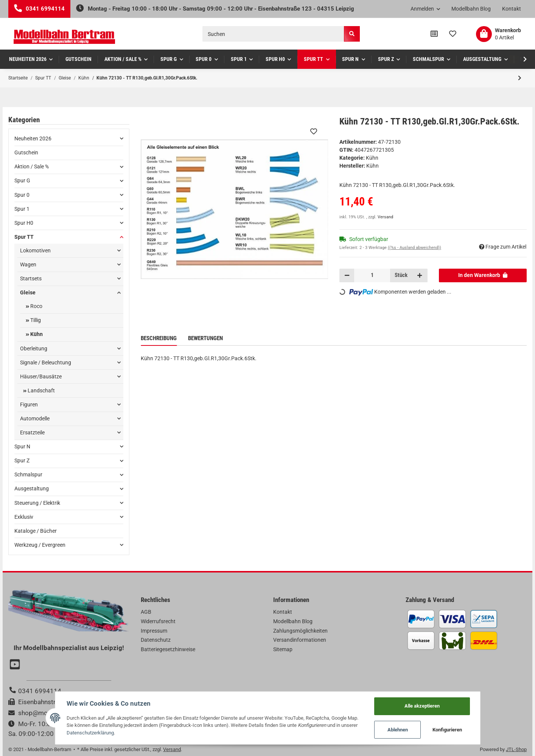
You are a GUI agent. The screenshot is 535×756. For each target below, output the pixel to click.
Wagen (28, 264)
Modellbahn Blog (471, 9)
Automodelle (35, 418)
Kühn (372, 158)
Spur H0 (24, 223)
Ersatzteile (32, 432)
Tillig (35, 320)
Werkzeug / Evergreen (40, 545)
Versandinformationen (300, 640)
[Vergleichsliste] (434, 34)
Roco (36, 306)
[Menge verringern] (347, 275)
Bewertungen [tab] (205, 338)
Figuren (29, 404)
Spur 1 (22, 209)
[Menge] (372, 275)
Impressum (154, 631)
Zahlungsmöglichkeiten (300, 631)
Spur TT (24, 237)
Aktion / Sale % (32, 166)
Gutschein (26, 152)
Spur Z (22, 460)
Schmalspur (28, 474)
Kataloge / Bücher (36, 531)
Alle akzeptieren (422, 706)
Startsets (31, 278)
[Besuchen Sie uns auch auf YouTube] (16, 665)
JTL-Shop (516, 749)
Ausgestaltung (32, 488)
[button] (425, 9)
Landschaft (41, 390)
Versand (385, 217)
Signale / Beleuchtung (46, 362)
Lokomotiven (35, 250)
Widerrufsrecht (158, 621)
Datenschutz (156, 640)
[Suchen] (273, 34)
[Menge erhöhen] (420, 275)
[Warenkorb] (498, 34)
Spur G (22, 180)
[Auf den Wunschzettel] (314, 131)
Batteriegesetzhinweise (168, 649)
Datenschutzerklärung (90, 733)
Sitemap (283, 649)
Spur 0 (22, 195)
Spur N (22, 446)
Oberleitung (34, 348)
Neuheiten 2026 (33, 138)
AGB (146, 612)
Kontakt (512, 9)
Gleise (28, 292)
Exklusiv (24, 517)
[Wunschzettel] (453, 34)
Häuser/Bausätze (41, 376)
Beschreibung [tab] (159, 338)
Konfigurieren (447, 730)
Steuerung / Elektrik (37, 503)
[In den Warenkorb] (483, 275)
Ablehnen (398, 730)
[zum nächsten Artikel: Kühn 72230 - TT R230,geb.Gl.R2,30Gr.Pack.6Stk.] (520, 78)
